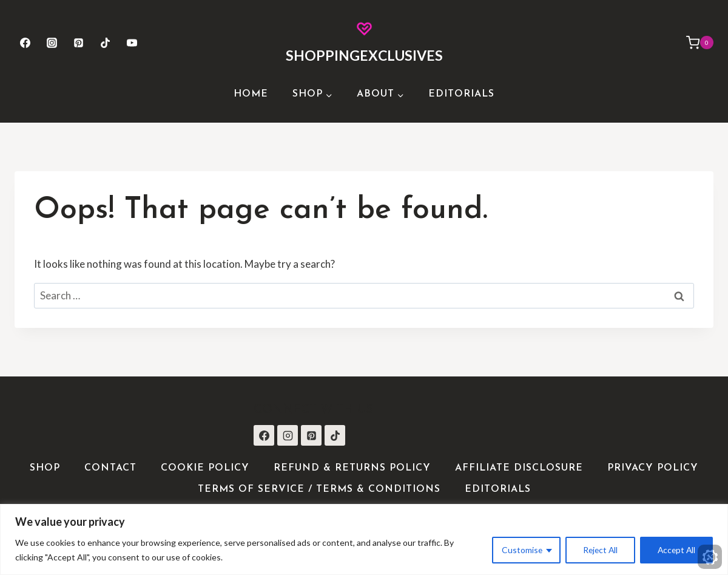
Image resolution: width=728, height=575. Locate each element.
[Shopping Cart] (694, 43)
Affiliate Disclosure (519, 468)
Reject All (598, 550)
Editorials (461, 94)
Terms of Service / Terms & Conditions (319, 489)
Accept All (676, 550)
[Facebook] (25, 43)
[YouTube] (132, 43)
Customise (518, 550)
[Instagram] (52, 43)
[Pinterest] (78, 43)
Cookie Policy (205, 468)
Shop (45, 468)
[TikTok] (106, 43)
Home (251, 94)
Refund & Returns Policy (352, 468)
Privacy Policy (653, 468)
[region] (364, 539)
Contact (110, 468)
